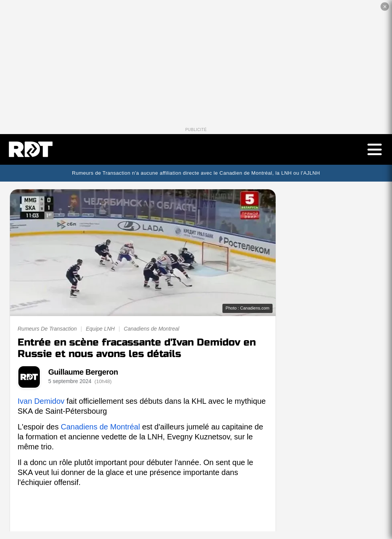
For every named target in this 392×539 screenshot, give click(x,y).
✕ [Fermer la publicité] (385, 7)
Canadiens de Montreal (151, 329)
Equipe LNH (100, 329)
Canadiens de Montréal (100, 427)
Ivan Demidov (41, 401)
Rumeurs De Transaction (47, 329)
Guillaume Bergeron (83, 372)
